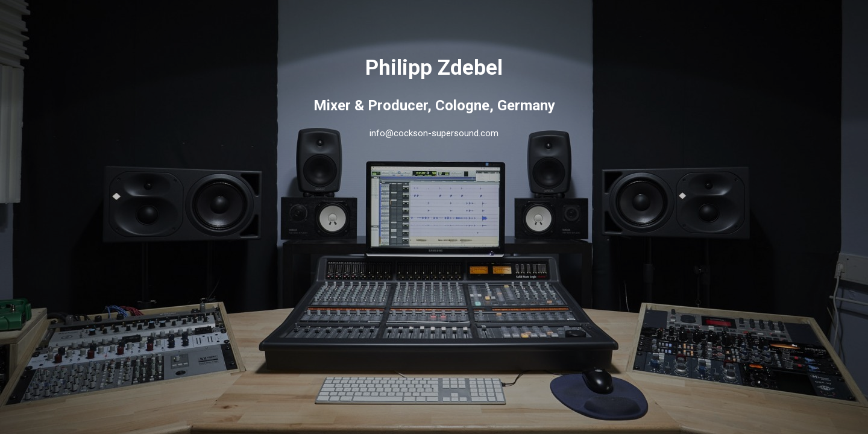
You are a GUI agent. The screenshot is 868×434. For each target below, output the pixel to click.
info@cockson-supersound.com (434, 133)
